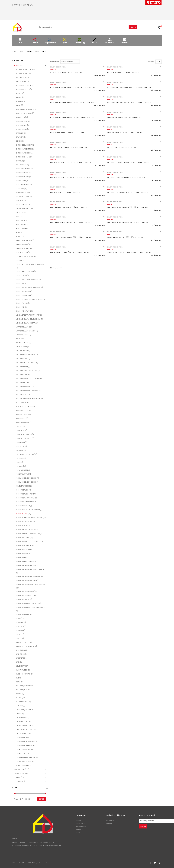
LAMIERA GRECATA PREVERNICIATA (28, 315)
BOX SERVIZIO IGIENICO (24, 113)
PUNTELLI (19, 634)
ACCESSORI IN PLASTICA (24, 69)
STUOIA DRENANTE (22, 702)
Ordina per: (55, 62)
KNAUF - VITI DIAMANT (23, 311)
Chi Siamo (109, 41)
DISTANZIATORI (21, 193)
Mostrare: (151, 62)
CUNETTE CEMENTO (22, 185)
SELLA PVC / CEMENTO (23, 686)
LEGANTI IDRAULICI (22, 343)
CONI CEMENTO (21, 165)
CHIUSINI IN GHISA (22, 157)
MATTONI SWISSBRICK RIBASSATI (27, 391)
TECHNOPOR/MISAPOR (24, 710)
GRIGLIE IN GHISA (22, 244)
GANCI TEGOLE (21, 229)
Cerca (133, 27)
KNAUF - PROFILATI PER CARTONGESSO (29, 299)
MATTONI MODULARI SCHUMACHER (28, 379)
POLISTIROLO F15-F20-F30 (25, 454)
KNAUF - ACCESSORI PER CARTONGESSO (30, 264)
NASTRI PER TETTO (22, 410)
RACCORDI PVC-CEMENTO (25, 646)
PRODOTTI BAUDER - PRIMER (25, 494)
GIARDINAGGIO (19, 769)
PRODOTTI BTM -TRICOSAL (25, 498)
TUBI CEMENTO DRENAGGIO (25, 746)
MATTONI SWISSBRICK (24, 387)
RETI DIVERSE (20, 658)
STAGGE (19, 698)
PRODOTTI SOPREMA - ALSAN (26, 566)
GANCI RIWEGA (21, 225)
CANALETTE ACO (21, 121)
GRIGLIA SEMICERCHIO (24, 240)
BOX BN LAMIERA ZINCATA (25, 109)
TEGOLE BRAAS (21, 718)
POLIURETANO (20, 458)
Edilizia (35, 41)
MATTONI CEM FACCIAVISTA (26, 363)
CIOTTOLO (19, 161)
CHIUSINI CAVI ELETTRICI (24, 149)
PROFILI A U (19, 622)
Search (143, 826)
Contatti (124, 41)
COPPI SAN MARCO (22, 177)
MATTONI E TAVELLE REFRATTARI (27, 371)
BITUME (18, 105)
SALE (17, 678)
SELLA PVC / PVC (21, 690)
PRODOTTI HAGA (21, 526)
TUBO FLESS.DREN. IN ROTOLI (26, 757)
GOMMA (19, 236)
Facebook (151, 863)
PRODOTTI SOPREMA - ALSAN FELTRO (28, 576)
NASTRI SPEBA (21, 418)
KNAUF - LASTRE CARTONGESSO (27, 279)
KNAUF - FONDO (21, 275)
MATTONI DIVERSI (22, 367)
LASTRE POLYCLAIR (22, 335)
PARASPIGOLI (20, 442)
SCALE (18, 682)
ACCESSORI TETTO (22, 73)
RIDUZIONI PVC (21, 666)
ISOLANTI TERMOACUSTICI (25, 256)
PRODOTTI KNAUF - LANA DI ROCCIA (28, 542)
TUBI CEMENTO (21, 738)
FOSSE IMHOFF (21, 213)
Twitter (155, 863)
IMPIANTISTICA (19, 773)
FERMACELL (20, 201)
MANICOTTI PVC (21, 347)
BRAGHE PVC (20, 117)
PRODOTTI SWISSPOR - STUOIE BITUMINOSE (31, 607)
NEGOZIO (17, 781)
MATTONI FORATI (22, 375)
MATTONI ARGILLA (22, 351)
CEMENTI (19, 141)
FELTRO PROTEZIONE (23, 197)
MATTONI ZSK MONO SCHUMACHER (28, 399)
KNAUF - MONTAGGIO (23, 291)
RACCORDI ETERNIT (23, 642)
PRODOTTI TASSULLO (23, 614)
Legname (65, 41)
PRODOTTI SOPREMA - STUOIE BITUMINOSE (30, 584)
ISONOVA (19, 260)
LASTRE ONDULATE (22, 327)
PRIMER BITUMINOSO (23, 486)
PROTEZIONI (20, 630)
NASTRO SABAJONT (23, 422)
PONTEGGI (19, 466)
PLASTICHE (19, 450)
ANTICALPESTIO (21, 81)
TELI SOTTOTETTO (22, 734)
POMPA (18, 462)
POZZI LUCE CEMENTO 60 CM (26, 478)
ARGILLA (19, 93)
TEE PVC (19, 714)
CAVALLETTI (20, 137)
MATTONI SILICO (21, 383)
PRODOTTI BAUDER (22, 490)
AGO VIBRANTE (21, 77)
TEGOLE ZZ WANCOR (23, 726)
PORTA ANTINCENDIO (23, 470)
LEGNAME (17, 777)
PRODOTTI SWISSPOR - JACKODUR (28, 603)
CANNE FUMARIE (21, 129)
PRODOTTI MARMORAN (24, 546)
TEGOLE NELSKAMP (22, 722)
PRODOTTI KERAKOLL (23, 538)
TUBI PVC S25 (21, 753)
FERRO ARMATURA (22, 205)
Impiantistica (51, 41)
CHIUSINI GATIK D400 (23, 153)
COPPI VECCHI (21, 181)
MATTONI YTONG (22, 395)
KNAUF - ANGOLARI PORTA (25, 271)
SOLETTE (19, 694)
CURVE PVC (20, 189)
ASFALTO (19, 97)
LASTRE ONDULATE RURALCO (26, 331)
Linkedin (160, 863)
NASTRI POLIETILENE (22, 414)
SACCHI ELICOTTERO (23, 674)
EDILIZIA (53, 67)
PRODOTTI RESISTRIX (23, 550)
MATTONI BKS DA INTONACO (26, 355)
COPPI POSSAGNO (22, 173)
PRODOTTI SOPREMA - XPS (25, 591)
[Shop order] (70, 62)
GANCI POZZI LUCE (22, 221)
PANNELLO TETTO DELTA (24, 438)
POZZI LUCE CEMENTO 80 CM (26, 482)
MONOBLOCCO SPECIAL (24, 406)
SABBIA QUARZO (21, 670)
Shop (94, 41)
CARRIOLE (19, 133)
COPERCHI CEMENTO (23, 169)
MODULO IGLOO (21, 402)
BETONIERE (19, 101)
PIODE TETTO (20, 446)
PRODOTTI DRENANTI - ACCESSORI (28, 510)
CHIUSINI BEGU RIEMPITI (24, 145)
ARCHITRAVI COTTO (23, 89)
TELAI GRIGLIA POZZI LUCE (25, 730)
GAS (17, 232)
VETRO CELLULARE (22, 765)
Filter (42, 799)
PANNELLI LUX (20, 430)
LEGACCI (19, 339)
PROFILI (18, 618)
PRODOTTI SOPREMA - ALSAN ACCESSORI (30, 569)
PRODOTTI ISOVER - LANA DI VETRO (28, 534)
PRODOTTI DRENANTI (23, 506)
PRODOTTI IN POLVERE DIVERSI (26, 530)
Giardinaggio (81, 41)
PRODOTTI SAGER (22, 554)
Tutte (20, 41)
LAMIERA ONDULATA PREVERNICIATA (28, 319)
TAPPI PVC (19, 706)
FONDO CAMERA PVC (23, 209)
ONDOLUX (19, 426)
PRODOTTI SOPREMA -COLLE (25, 595)
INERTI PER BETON (22, 252)
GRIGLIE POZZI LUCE (23, 248)
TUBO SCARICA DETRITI (24, 761)
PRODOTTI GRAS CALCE (24, 522)
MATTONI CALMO (22, 359)
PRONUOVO (20, 626)
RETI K (18, 662)
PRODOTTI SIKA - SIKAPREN (25, 562)
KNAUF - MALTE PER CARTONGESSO (28, 287)
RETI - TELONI (20, 654)
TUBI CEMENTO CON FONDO (25, 742)
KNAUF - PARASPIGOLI (23, 295)
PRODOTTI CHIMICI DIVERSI (25, 502)
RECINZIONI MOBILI (22, 650)
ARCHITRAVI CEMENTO (24, 85)
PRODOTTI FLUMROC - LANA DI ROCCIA (29, 518)
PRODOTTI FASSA (61, 67)
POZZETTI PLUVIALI (22, 474)
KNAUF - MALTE (21, 283)
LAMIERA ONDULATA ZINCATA (26, 323)
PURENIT (19, 638)
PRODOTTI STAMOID (23, 599)
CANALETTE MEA (21, 125)
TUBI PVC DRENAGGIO (23, 749)
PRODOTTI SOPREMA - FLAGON (26, 580)
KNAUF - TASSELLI (22, 303)
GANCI (18, 217)
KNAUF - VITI (20, 307)
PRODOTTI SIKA (21, 558)
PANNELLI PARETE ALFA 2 (24, 434)
